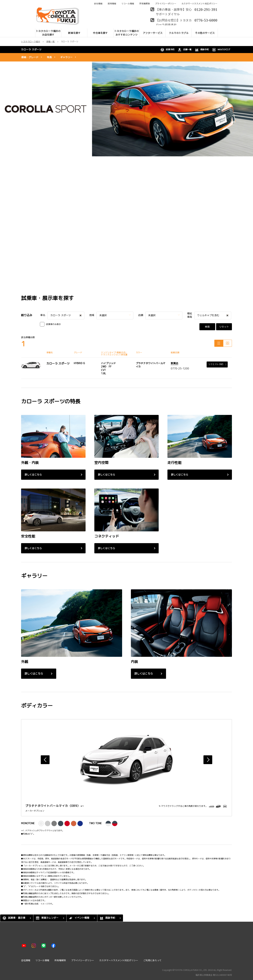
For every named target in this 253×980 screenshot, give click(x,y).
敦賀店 (174, 363)
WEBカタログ (221, 50)
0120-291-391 (206, 9)
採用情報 (112, 4)
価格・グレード (30, 57)
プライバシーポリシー (166, 4)
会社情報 (98, 4)
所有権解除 (145, 4)
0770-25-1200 (180, 368)
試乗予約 (167, 50)
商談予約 (202, 50)
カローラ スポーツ (31, 49)
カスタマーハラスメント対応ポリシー (199, 4)
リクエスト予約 (217, 364)
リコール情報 (128, 4)
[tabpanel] (126, 109)
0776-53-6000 (206, 20)
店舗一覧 (185, 50)
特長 (49, 57)
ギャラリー (66, 57)
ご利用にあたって (152, 960)
